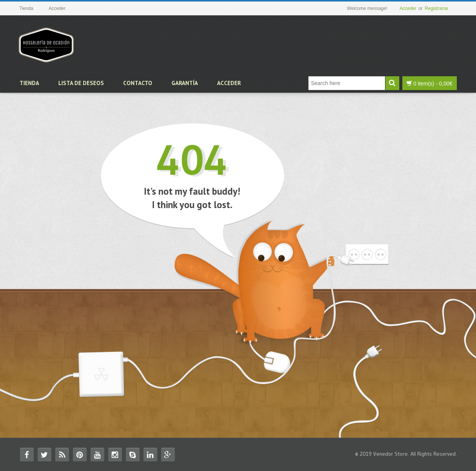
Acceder (408, 8)
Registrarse (436, 8)
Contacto (138, 83)
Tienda (29, 83)
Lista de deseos (81, 83)
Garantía (185, 83)
